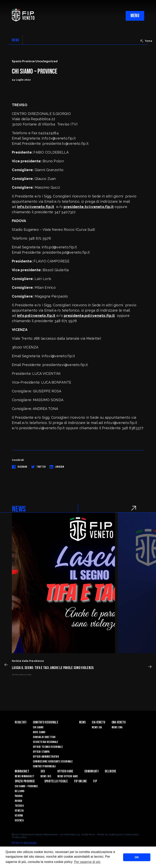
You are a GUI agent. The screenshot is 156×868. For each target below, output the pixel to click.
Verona (19, 816)
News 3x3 (46, 776)
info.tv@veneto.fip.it (36, 207)
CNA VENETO (119, 722)
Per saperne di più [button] (87, 862)
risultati (21, 722)
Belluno (20, 791)
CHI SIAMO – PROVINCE (26, 786)
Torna (146, 41)
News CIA (97, 727)
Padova (19, 796)
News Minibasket (25, 776)
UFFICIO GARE (65, 771)
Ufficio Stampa (41, 752)
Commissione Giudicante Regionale (53, 762)
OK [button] (137, 857)
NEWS (15, 40)
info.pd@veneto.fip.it (36, 316)
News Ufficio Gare (68, 776)
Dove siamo (39, 732)
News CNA (117, 727)
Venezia (19, 811)
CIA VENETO (99, 722)
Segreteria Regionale (46, 742)
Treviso (19, 806)
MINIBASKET (22, 771)
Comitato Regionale (46, 722)
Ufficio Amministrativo (46, 757)
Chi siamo (38, 727)
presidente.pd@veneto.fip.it (89, 316)
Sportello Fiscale (56, 781)
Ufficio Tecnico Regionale (48, 747)
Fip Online (81, 781)
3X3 (43, 771)
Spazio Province (25, 781)
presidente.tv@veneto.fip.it (89, 207)
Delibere (110, 771)
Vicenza (19, 820)
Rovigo (19, 801)
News (82, 722)
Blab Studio (30, 843)
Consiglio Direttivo (44, 737)
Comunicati (92, 771)
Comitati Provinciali (44, 766)
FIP (95, 781)
